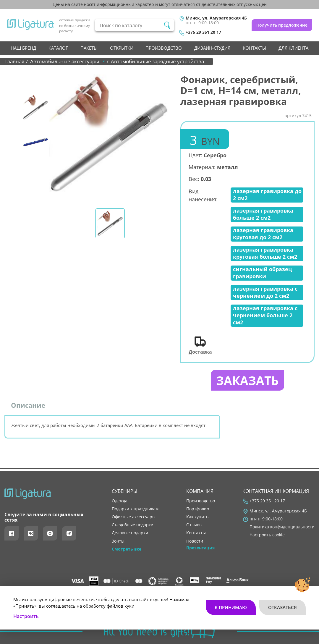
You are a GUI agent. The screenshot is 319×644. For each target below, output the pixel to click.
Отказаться (282, 607)
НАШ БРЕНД (23, 48)
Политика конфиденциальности (282, 527)
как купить (197, 517)
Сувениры (125, 491)
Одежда (120, 501)
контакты (254, 48)
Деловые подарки (130, 533)
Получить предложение (282, 25)
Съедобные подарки (133, 525)
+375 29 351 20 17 (203, 32)
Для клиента (293, 48)
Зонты (118, 541)
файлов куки (121, 606)
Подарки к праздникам (135, 509)
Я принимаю (231, 607)
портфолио (198, 509)
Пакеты (89, 48)
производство (164, 48)
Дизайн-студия (212, 48)
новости (195, 541)
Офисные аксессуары (134, 517)
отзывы (194, 525)
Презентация (200, 548)
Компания (200, 491)
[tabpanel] (109, 134)
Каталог (58, 48)
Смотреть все (127, 549)
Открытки (122, 48)
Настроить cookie (267, 535)
